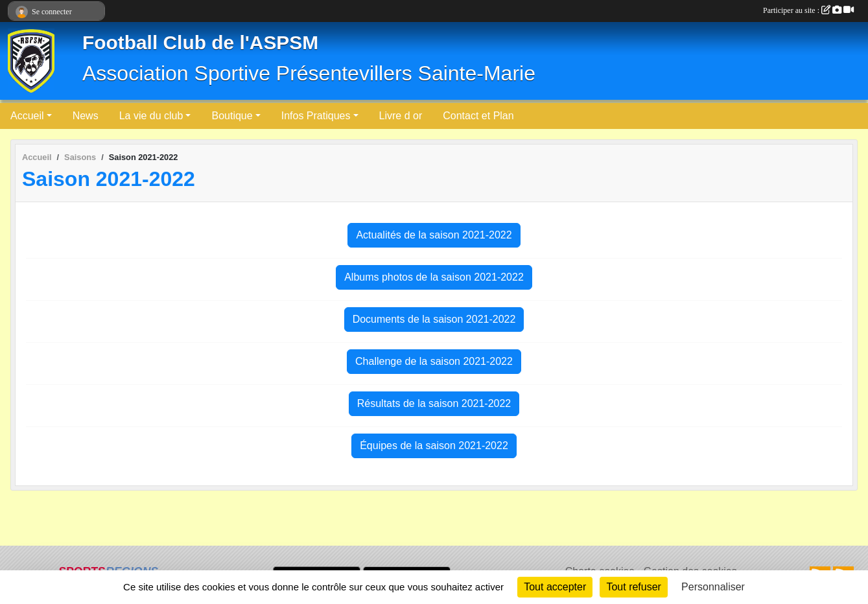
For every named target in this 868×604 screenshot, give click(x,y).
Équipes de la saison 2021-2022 (434, 446)
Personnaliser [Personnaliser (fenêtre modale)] (713, 587)
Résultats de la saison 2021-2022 (434, 403)
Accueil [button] (27, 116)
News (86, 116)
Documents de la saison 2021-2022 (434, 319)
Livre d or (401, 116)
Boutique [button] (232, 116)
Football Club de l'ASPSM (200, 42)
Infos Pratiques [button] (316, 116)
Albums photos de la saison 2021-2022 (434, 277)
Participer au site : (808, 10)
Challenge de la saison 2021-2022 (434, 361)
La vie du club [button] (151, 116)
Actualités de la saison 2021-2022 (434, 235)
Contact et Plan (478, 116)
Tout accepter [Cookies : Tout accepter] (555, 587)
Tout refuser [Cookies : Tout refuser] (633, 587)
